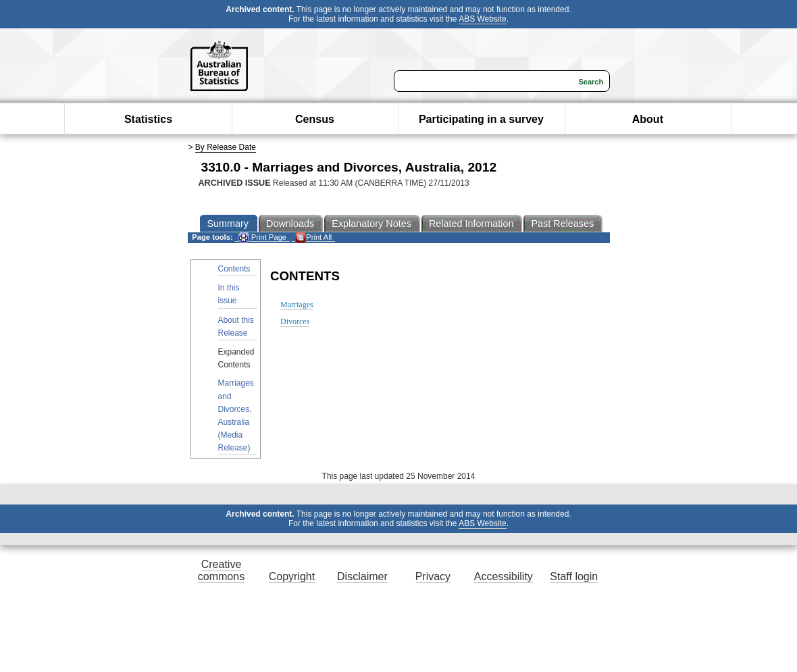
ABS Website (482, 19)
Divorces (295, 321)
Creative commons (221, 570)
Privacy (433, 576)
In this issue (229, 294)
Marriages (297, 305)
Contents (234, 269)
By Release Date (226, 147)
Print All (313, 237)
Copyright (292, 576)
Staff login (574, 576)
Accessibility (504, 576)
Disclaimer (362, 576)
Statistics (148, 119)
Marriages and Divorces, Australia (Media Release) (236, 415)
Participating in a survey (481, 119)
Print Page (262, 237)
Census (315, 119)
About (648, 119)
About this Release (236, 327)
